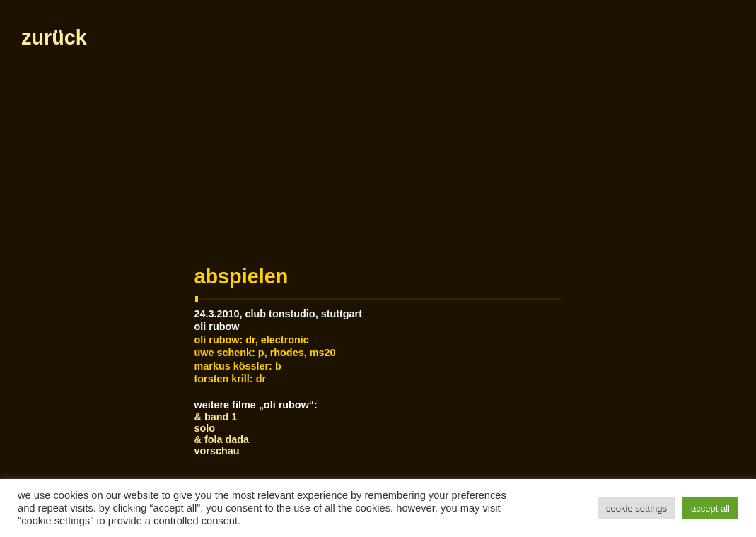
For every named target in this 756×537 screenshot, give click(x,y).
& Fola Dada (222, 439)
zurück (54, 37)
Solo (205, 428)
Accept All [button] (710, 508)
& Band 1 (216, 417)
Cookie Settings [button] (636, 508)
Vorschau (217, 451)
